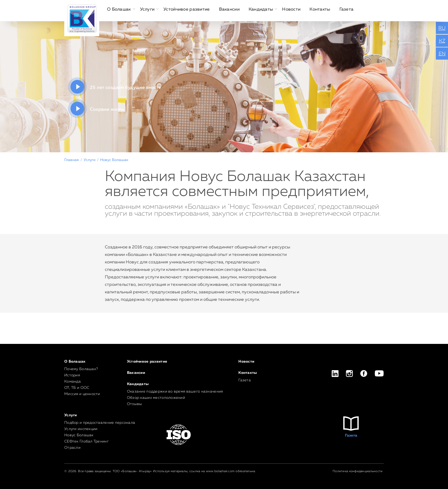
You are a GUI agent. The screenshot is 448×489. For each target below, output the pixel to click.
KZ (442, 41)
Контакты (320, 9)
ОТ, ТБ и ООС (77, 388)
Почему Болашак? (81, 369)
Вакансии (229, 9)
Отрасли (72, 448)
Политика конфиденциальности (358, 471)
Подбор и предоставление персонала (100, 423)
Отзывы (135, 404)
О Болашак (119, 9)
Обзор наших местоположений (156, 398)
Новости (291, 9)
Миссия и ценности (82, 394)
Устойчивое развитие (187, 9)
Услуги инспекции (81, 429)
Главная (72, 160)
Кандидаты (261, 9)
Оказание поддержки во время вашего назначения (175, 392)
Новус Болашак (79, 435)
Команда (73, 382)
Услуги (147, 9)
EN (442, 54)
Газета (347, 9)
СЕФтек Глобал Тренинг (86, 442)
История (72, 375)
